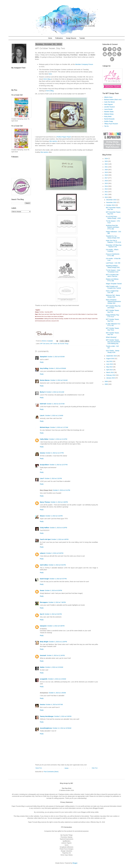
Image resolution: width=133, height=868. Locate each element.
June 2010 (110, 364)
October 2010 (111, 205)
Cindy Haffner (45, 528)
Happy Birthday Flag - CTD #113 (113, 316)
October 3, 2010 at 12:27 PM (55, 453)
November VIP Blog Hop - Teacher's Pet (114, 246)
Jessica (43, 453)
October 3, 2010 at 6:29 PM (53, 590)
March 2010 (110, 372)
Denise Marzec (45, 380)
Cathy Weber (44, 439)
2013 (106, 189)
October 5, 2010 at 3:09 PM (63, 716)
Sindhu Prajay (109, 121)
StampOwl (43, 357)
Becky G (43, 392)
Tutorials (82, 38)
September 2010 (112, 356)
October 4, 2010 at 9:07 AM (54, 704)
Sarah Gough (44, 579)
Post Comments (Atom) (51, 772)
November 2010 (112, 202)
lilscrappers (44, 602)
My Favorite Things (63, 344)
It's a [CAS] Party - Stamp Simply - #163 (113, 217)
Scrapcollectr (44, 465)
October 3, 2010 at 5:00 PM (55, 553)
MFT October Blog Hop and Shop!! (113, 307)
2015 (106, 183)
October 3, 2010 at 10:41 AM (55, 392)
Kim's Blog (50, 91)
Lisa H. (42, 416)
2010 (106, 197)
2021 (106, 167)
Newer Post (39, 768)
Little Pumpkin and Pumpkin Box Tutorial (113, 287)
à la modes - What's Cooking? (112, 250)
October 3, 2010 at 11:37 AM (59, 427)
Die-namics (53, 141)
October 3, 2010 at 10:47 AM (55, 404)
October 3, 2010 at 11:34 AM (54, 416)
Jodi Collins (44, 565)
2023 (106, 161)
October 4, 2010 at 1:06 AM (57, 693)
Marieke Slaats (109, 112)
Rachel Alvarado (109, 119)
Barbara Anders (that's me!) (113, 100)
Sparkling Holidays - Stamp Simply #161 (113, 267)
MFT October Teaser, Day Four (113, 320)
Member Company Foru (83, 64)
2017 (106, 178)
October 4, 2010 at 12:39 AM (57, 679)
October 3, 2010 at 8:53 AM (56, 357)
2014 (106, 186)
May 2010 (110, 367)
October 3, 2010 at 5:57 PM (58, 579)
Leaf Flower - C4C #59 (113, 263)
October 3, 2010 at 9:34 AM (59, 380)
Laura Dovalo (108, 109)
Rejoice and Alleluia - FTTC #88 (113, 280)
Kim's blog (47, 79)
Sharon (42, 516)
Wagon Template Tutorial (114, 284)
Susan (42, 590)
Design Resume (71, 38)
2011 (106, 194)
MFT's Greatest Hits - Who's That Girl (113, 275)
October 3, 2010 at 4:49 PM (60, 539)
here (50, 74)
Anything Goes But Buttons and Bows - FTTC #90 (113, 227)
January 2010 (111, 378)
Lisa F (42, 478)
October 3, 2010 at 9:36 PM (56, 626)
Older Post (95, 768)
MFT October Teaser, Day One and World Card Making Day (113, 342)
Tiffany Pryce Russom (111, 124)
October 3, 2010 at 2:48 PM (59, 502)
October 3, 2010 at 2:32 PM (53, 478)
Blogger (75, 863)
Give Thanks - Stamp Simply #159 (113, 351)
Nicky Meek (108, 116)
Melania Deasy (109, 114)
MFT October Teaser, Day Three (113, 329)
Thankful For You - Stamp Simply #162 (113, 237)
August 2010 (110, 359)
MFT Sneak (54, 344)
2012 (106, 192)
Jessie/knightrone (46, 728)
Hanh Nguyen (109, 104)
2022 (106, 164)
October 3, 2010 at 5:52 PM (57, 565)
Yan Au (106, 126)
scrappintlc (44, 679)
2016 (106, 181)
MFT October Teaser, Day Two (113, 334)
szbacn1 (43, 553)
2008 (106, 384)
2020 (106, 170)
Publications (59, 38)
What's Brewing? (111, 337)
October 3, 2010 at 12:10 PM (58, 439)
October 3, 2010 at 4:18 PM (58, 528)
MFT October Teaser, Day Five (113, 311)
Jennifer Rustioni (109, 107)
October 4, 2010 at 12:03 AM (54, 667)
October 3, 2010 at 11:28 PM (58, 642)
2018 (106, 175)
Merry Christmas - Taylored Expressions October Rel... (113, 301)
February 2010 (111, 375)
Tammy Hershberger (47, 716)
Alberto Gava (108, 97)
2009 (106, 381)
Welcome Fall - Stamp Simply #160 (113, 296)
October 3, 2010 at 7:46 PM (57, 602)
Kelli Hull (43, 404)
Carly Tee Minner (110, 102)
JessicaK (43, 655)
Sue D (42, 614)
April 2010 (110, 370)
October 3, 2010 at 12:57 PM (58, 465)
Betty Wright (44, 642)
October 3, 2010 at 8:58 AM (57, 368)
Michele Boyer (45, 427)
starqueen (43, 626)
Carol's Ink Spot (45, 539)
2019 (106, 172)
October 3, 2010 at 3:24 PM (54, 516)
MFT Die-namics (45, 344)
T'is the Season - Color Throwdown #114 (113, 271)
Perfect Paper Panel (64, 137)
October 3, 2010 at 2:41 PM (61, 490)
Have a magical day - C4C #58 (113, 292)
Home (50, 38)
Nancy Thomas (45, 502)
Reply (42, 362)
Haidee (42, 667)
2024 (106, 159)
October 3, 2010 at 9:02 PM (53, 614)
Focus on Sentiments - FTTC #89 (113, 255)
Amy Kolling (44, 368)
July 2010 (110, 361)
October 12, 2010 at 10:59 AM (62, 728)
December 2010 (112, 200)
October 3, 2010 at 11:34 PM (56, 655)
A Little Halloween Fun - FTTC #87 (113, 325)
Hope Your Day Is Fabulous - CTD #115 (113, 241)
